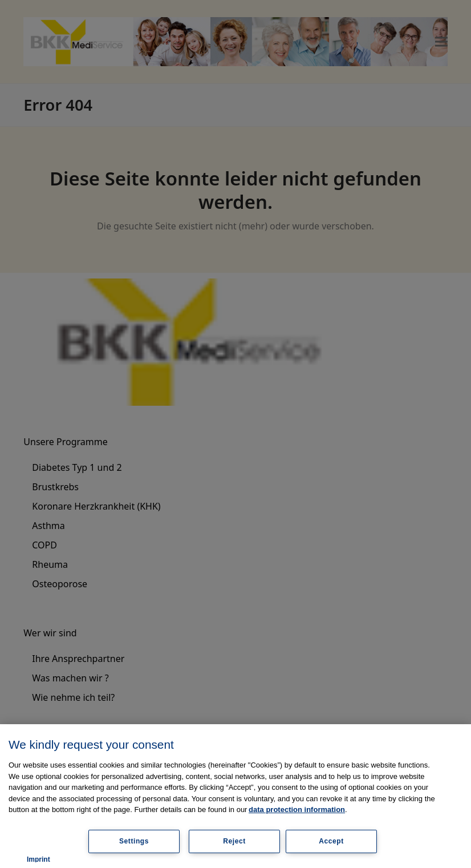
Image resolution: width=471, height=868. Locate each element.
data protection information (297, 810)
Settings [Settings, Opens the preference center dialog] (134, 841)
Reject (234, 841)
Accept (331, 841)
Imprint (38, 859)
